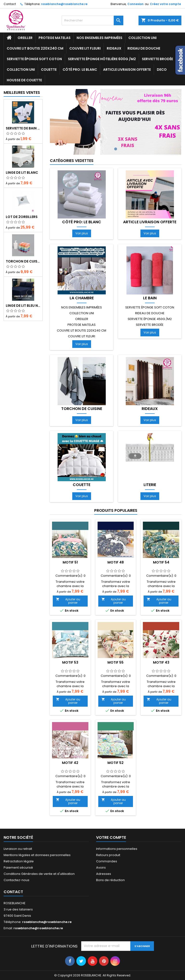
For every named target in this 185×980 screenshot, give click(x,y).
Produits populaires (116, 510)
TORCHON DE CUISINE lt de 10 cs (23, 261)
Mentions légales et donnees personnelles (37, 855)
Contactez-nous (17, 880)
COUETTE (49, 70)
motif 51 (70, 562)
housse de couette (24, 80)
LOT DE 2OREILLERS (22, 217)
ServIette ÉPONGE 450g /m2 (150, 319)
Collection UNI (142, 38)
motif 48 (116, 562)
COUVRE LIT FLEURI (85, 48)
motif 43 (161, 662)
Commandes (107, 861)
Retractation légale (19, 861)
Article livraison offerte (127, 70)
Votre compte (111, 837)
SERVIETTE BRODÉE (157, 59)
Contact (10, 4)
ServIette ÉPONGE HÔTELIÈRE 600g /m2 (102, 59)
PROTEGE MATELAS (55, 38)
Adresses (104, 874)
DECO (162, 70)
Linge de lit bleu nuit (23, 306)
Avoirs (101, 868)
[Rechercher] (92, 20)
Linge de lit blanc (22, 173)
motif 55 (116, 662)
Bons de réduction (110, 880)
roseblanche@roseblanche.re (64, 4)
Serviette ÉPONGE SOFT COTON (34, 59)
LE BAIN (150, 298)
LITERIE (150, 485)
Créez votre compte (165, 4)
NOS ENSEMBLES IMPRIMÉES (99, 38)
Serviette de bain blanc (23, 128)
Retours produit (108, 855)
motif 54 (161, 562)
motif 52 (116, 763)
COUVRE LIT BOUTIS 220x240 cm (35, 48)
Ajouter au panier (68, 601)
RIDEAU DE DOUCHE (144, 48)
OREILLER (25, 38)
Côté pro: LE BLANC (80, 70)
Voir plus (82, 233)
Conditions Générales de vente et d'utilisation (39, 874)
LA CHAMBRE (82, 298)
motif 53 (70, 662)
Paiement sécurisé (18, 868)
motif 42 (70, 763)
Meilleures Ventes (22, 93)
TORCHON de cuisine (82, 409)
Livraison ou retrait (18, 849)
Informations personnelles (117, 849)
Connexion (135, 4)
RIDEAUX (114, 48)
